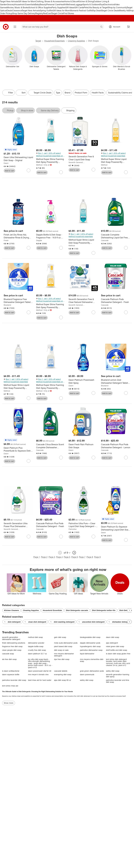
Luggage (79, 4)
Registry (39, 13)
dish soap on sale (61, 650)
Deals (9, 10)
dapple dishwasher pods (90, 643)
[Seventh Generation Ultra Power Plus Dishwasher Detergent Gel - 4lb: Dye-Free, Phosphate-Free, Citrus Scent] (18, 525)
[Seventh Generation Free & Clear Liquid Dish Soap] (83, 158)
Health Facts (98, 93)
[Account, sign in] (115, 27)
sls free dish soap (9, 659)
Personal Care (53, 4)
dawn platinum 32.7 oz (37, 654)
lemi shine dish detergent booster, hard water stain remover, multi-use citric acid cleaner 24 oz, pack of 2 (118, 662)
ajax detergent (112, 643)
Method (39, 165)
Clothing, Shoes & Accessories (50, 1)
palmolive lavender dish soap (14, 680)
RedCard (47, 13)
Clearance (17, 10)
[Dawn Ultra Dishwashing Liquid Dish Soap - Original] (18, 159)
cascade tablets (61, 671)
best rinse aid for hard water (40, 680)
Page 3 (52, 557)
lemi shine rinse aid (10, 686)
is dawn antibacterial (11, 671)
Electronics (109, 4)
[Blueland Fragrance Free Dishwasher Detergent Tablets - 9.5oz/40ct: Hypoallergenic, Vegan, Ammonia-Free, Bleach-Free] (18, 301)
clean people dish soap (12, 650)
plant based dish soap (63, 646)
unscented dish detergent (91, 622)
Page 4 (59, 557)
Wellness (70, 4)
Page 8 (90, 557)
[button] (11, 150)
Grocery (11, 4)
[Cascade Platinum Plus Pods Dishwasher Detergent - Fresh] (51, 525)
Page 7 (82, 557)
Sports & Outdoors (91, 4)
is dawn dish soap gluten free (118, 654)
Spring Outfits (46, 10)
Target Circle (57, 13)
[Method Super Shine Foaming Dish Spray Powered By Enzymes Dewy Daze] (51, 161)
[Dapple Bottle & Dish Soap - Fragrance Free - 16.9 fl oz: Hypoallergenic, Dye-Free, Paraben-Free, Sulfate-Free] (51, 236)
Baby (37, 4)
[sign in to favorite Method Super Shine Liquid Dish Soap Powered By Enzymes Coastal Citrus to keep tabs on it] (126, 172)
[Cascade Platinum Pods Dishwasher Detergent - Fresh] (116, 301)
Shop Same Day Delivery (24, 13)
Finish (6, 240)
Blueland (7, 305)
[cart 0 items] (129, 27)
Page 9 (97, 557)
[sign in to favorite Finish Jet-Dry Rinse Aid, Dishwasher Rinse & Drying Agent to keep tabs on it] (29, 248)
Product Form (81, 93)
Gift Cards (79, 7)
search (102, 27)
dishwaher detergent (119, 622)
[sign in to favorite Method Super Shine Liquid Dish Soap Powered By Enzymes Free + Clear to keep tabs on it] (29, 398)
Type (58, 93)
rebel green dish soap (115, 646)
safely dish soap (113, 671)
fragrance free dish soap (12, 646)
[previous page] (60, 553)
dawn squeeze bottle (11, 674)
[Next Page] (129, 610)
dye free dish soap (62, 659)
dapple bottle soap (36, 646)
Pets (86, 7)
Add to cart (9, 171)
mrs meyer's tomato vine (38, 674)
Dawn (6, 163)
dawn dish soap (113, 637)
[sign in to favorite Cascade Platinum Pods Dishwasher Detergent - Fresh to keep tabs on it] (126, 312)
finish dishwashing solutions (14, 643)
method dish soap (35, 637)
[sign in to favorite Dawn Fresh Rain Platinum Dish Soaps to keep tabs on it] (93, 458)
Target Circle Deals (110, 10)
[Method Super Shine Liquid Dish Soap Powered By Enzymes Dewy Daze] (83, 241)
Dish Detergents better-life (104, 610)
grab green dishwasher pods (92, 671)
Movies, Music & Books (18, 7)
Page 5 (67, 557)
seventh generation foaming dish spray (118, 675)
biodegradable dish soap (90, 637)
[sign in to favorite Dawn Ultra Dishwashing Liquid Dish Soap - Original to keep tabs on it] (29, 170)
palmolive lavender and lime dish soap (118, 681)
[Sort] (21, 93)
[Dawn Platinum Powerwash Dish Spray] (83, 381)
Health (63, 4)
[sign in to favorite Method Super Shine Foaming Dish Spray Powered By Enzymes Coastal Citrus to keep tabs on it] (61, 317)
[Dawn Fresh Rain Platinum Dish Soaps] (83, 446)
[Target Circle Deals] (41, 93)
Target (38, 41)
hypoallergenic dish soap (90, 646)
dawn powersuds (87, 674)
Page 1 (37, 557)
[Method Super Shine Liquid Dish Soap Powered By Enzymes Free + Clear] (18, 387)
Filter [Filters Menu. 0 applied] (9, 93)
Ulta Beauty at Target (98, 7)
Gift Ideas (70, 7)
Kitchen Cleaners (12, 610)
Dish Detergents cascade (77, 610)
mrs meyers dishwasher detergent (64, 655)
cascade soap (8, 654)
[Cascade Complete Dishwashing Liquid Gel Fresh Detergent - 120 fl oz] (116, 236)
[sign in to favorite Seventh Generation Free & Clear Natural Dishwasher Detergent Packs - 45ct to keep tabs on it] (93, 312)
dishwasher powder (36, 643)
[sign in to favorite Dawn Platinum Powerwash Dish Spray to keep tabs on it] (93, 393)
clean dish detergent (35, 622)
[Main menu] (15, 27)
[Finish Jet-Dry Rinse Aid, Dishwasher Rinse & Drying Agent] (18, 236)
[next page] (74, 553)
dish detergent (12, 622)
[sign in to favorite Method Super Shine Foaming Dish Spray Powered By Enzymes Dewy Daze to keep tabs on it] (61, 172)
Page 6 (75, 557)
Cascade (105, 240)
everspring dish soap (63, 674)
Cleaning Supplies (76, 41)
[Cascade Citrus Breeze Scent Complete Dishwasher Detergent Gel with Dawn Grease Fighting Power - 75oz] (51, 446)
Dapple (39, 240)
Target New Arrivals (9, 1)
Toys (102, 4)
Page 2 (44, 557)
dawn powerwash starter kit (40, 671)
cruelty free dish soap (37, 650)
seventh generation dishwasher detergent (11, 638)
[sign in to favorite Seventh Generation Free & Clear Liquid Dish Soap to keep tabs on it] (93, 170)
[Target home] (6, 27)
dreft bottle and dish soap (117, 650)
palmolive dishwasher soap (91, 650)
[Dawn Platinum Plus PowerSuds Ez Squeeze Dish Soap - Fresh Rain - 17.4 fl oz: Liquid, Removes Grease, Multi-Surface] (18, 449)
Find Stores (69, 13)
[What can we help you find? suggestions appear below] (62, 27)
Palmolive (73, 529)
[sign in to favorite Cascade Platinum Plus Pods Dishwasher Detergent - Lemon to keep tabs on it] (126, 458)
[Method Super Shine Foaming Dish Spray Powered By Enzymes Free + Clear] (51, 387)
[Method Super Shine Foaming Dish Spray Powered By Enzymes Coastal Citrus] (51, 306)
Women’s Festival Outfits (81, 10)
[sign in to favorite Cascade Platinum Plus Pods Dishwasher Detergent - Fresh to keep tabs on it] (61, 537)
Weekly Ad (124, 10)
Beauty (43, 4)
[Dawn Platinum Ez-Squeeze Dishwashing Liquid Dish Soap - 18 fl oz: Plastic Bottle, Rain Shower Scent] (116, 528)
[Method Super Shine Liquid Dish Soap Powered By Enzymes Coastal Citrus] (116, 161)
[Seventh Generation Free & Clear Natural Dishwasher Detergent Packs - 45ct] (83, 301)
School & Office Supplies (40, 7)
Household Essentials (25, 4)
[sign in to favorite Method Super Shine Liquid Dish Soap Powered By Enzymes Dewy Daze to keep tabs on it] (93, 253)
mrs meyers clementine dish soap (92, 660)
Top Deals (97, 10)
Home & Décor (71, 1)
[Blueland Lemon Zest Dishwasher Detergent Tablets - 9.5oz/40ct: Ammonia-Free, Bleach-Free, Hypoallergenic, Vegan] (116, 381)
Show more (9, 703)
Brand (67, 93)
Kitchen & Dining (86, 1)
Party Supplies (58, 7)
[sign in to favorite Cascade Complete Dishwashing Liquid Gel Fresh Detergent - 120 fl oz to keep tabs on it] (126, 248)
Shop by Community (117, 7)
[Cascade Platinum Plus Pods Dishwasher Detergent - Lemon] (116, 446)
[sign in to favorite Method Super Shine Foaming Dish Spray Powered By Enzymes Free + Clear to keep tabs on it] (61, 398)
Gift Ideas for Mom (27, 1)
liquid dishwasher (87, 654)
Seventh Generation (77, 162)
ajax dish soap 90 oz (63, 680)
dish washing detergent (62, 622)
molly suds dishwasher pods (66, 643)
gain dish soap (60, 637)
